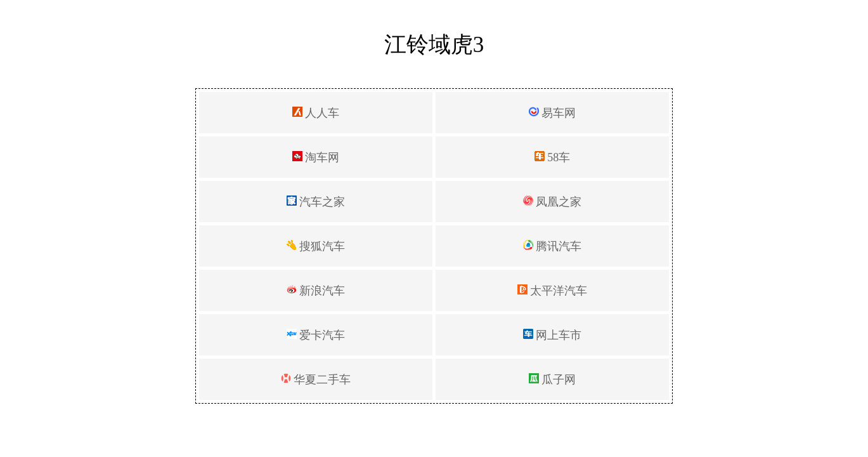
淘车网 (316, 157)
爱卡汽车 (316, 335)
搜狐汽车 (316, 246)
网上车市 (553, 335)
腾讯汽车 (553, 246)
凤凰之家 (553, 202)
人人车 (316, 113)
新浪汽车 (316, 291)
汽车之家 (316, 202)
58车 (553, 157)
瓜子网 (553, 380)
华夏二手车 (316, 380)
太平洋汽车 (553, 291)
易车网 (553, 113)
